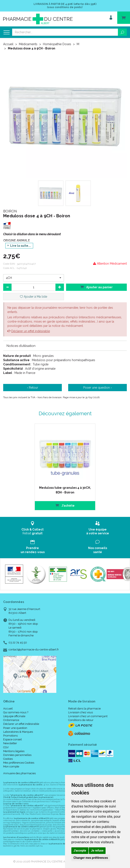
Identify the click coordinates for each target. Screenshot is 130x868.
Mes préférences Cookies (19, 763)
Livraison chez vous (81, 712)
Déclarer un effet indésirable (31, 331)
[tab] (65, 346)
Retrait (32, 528)
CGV (6, 747)
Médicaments (28, 44)
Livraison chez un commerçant (88, 716)
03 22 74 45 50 (18, 642)
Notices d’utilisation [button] (21, 346)
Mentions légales (14, 751)
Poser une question (15, 728)
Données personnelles (17, 755)
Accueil (8, 44)
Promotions (10, 736)
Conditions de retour (81, 720)
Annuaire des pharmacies (19, 773)
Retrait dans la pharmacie (84, 709)
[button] (34, 278)
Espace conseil (13, 739)
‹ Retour (32, 388)
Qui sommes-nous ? (16, 712)
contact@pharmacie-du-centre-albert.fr (34, 650)
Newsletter (10, 743)
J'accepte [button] (80, 851)
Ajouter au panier (96, 287)
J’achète (65, 505)
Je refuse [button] (97, 851)
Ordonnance (11, 720)
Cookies (8, 759)
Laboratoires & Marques (18, 732)
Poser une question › (97, 388)
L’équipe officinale (14, 716)
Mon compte (11, 766)
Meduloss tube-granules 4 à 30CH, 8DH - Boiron (65, 490)
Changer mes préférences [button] (91, 858)
